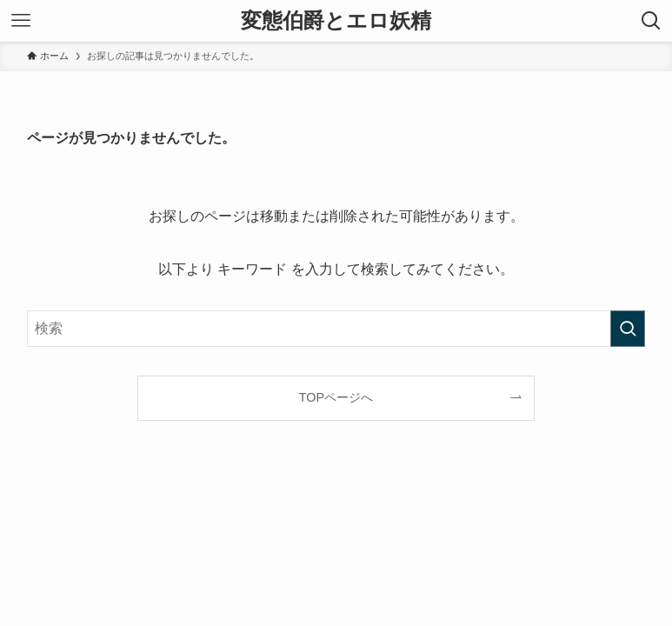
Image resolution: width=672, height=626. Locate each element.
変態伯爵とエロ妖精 (336, 21)
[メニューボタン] (21, 21)
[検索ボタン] (651, 21)
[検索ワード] (336, 329)
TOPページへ (336, 397)
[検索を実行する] (628, 329)
